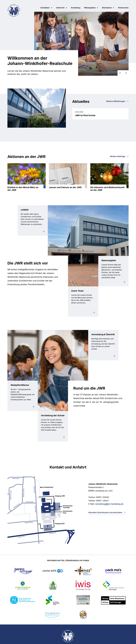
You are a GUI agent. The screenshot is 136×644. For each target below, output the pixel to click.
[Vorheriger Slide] (120, 73)
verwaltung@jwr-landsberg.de (109, 504)
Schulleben (45, 8)
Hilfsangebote (90, 8)
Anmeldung (76, 8)
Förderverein (123, 8)
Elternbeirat (107, 8)
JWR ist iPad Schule (100, 114)
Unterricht (60, 8)
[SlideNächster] (126, 73)
